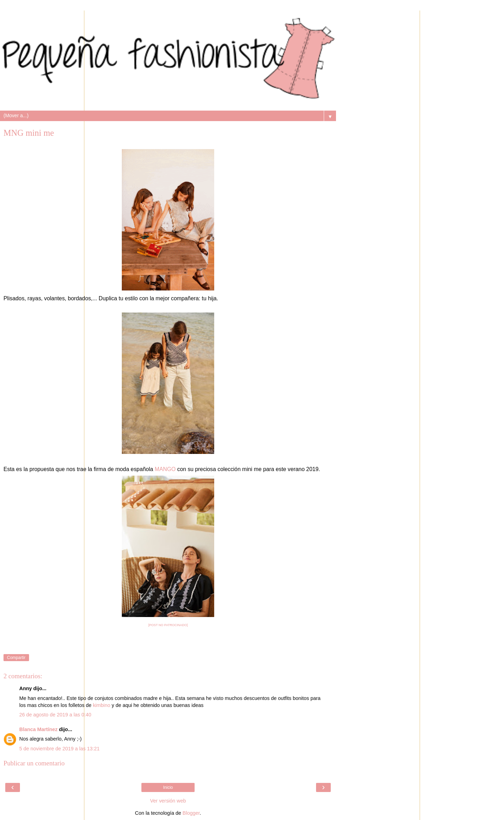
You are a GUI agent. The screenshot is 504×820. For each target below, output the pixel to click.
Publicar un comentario (34, 763)
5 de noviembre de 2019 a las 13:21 (59, 749)
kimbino (101, 705)
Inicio (168, 787)
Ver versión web (168, 801)
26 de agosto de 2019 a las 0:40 (55, 715)
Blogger (191, 813)
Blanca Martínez (38, 729)
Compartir (16, 658)
